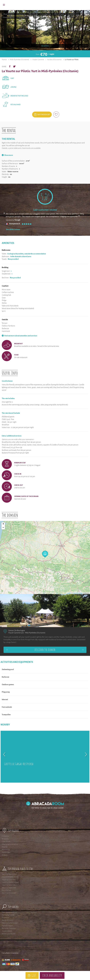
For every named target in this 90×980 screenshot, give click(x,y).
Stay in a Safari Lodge (10, 923)
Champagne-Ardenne (10, 844)
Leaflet (69, 593)
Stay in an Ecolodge (9, 893)
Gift (34, 975)
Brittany (5, 855)
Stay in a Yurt (6, 890)
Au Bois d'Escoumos (54, 60)
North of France (8, 920)
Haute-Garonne (38, 60)
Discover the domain (45, 650)
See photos (45, 46)
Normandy (6, 850)
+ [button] (3, 524)
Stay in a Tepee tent (9, 888)
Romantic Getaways (9, 928)
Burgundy (5, 839)
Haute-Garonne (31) (16, 633)
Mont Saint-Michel (9, 934)
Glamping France (8, 915)
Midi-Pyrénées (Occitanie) (20, 60)
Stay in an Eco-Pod (9, 880)
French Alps (6, 852)
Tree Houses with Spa (10, 912)
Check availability (52, 975)
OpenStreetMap (78, 593)
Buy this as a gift (44, 115)
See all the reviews (13, 229)
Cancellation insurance (10, 953)
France (4, 60)
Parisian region (7, 926)
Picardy (5, 847)
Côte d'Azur (6, 841)
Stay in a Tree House (9, 874)
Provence (5, 836)
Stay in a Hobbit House (10, 882)
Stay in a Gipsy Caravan (10, 885)
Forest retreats (7, 931)
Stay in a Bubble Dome (10, 877)
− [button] (3, 528)
